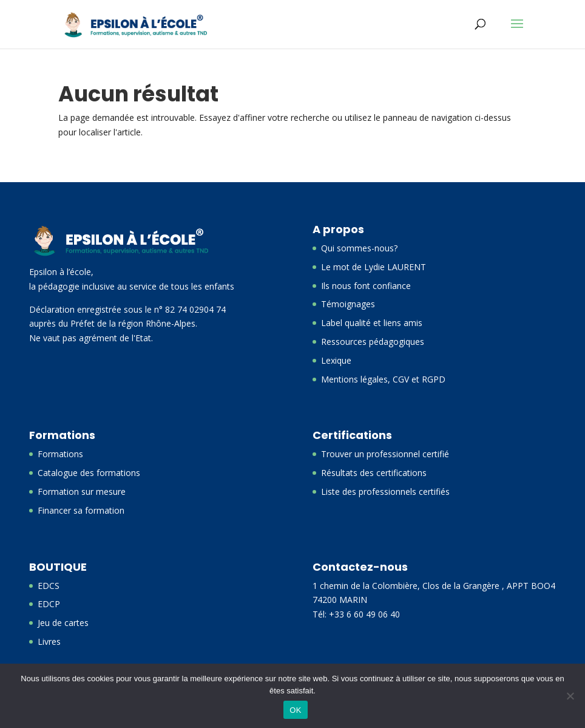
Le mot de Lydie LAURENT (374, 267)
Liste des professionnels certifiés (385, 492)
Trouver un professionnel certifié (385, 454)
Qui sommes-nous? (359, 248)
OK (295, 710)
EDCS (49, 586)
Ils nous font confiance (366, 286)
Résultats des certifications (374, 473)
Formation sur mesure (82, 492)
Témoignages (348, 304)
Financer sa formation (81, 510)
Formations (60, 454)
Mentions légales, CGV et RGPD (383, 379)
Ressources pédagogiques (373, 342)
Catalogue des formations (89, 473)
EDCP (49, 604)
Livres (49, 641)
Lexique (336, 360)
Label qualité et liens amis (372, 323)
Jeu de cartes (63, 623)
